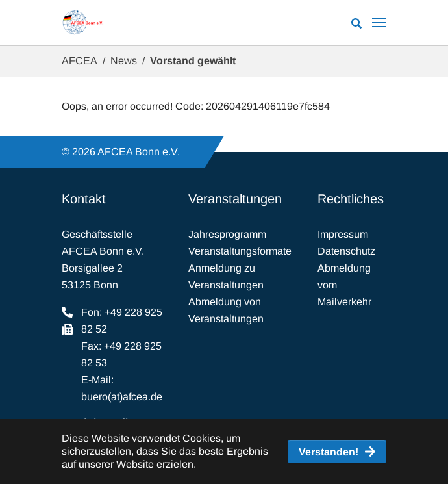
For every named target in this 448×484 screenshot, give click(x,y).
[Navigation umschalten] (379, 23)
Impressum (343, 234)
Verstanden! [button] (329, 452)
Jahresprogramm (227, 234)
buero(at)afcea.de (122, 397)
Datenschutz (346, 251)
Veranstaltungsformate (240, 251)
